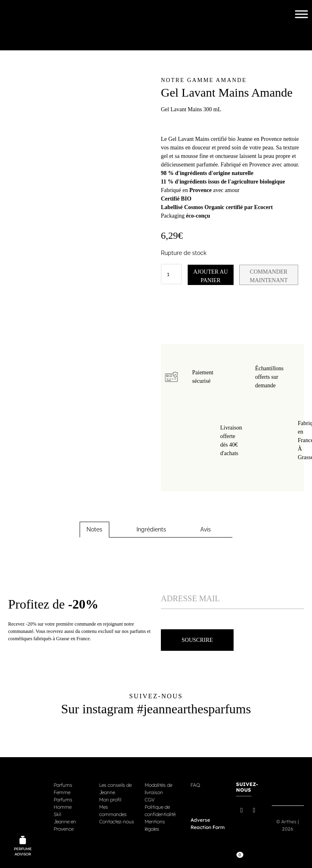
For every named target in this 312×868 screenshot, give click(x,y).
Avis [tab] (206, 528)
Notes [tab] (94, 528)
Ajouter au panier (213, 275)
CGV (150, 798)
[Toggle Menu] (301, 14)
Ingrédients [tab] (151, 528)
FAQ (195, 784)
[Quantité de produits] (171, 274)
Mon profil (110, 798)
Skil (57, 813)
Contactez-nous (117, 820)
